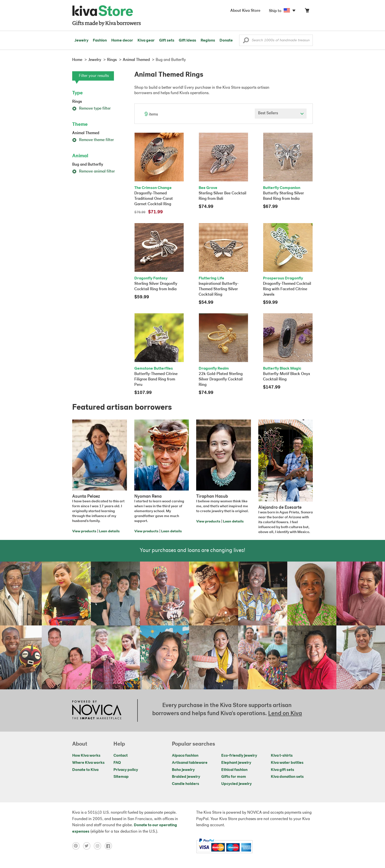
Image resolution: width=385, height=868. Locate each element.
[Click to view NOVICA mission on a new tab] (97, 710)
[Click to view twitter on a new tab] (88, 846)
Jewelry (81, 41)
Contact (121, 756)
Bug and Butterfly (88, 165)
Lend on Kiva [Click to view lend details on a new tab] (285, 714)
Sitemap (121, 777)
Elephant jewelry (236, 763)
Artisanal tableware (190, 763)
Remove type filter (91, 109)
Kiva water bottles (287, 763)
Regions (208, 41)
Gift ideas (187, 41)
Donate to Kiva (85, 770)
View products (84, 531)
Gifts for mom (234, 777)
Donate (226, 41)
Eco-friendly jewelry (239, 756)
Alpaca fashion (185, 756)
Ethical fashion (234, 770)
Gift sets (167, 41)
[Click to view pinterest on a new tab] (78, 846)
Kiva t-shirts (282, 756)
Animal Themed (86, 133)
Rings (77, 102)
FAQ (117, 763)
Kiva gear (146, 41)
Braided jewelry (186, 777)
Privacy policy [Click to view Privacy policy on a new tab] (126, 770)
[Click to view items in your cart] (307, 11)
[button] (246, 42)
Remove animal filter (94, 172)
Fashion (100, 41)
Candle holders (186, 784)
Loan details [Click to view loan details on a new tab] (109, 531)
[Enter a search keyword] (276, 40)
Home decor (122, 41)
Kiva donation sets (287, 777)
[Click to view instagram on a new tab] (99, 846)
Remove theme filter (93, 140)
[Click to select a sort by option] (281, 114)
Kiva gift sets (282, 770)
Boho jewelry (183, 770)
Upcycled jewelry (236, 784)
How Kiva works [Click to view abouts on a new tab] (86, 756)
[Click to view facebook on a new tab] (110, 846)
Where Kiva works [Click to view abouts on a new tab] (88, 763)
